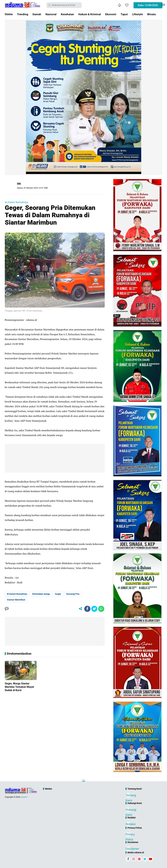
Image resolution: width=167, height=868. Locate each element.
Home (9, 14)
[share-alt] (79, 609)
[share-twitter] (94, 609)
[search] (64, 5)
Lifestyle (142, 14)
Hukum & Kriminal (92, 14)
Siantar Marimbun (16, 600)
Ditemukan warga (41, 594)
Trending (23, 14)
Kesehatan (69, 14)
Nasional (52, 14)
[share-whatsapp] (101, 609)
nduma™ (24, 797)
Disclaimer (128, 849)
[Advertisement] (77, 802)
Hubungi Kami (128, 810)
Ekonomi (114, 14)
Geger (58, 594)
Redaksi (128, 824)
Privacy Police (128, 835)
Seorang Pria (73, 594)
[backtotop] (84, 782)
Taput (128, 14)
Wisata (156, 14)
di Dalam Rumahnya (16, 202)
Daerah (38, 14)
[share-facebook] (87, 609)
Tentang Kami (128, 796)
